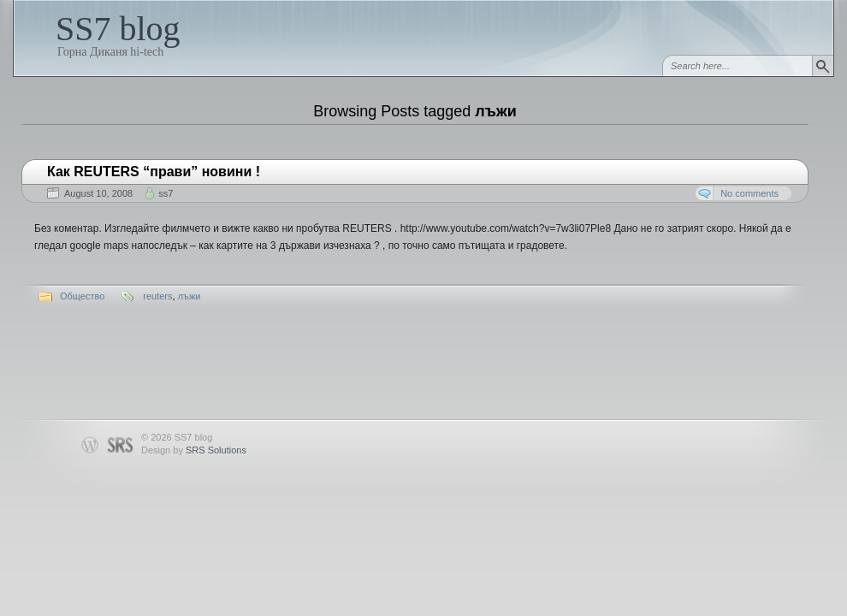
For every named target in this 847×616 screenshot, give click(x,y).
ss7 (166, 193)
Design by (194, 450)
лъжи (190, 296)
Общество (82, 296)
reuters (157, 296)
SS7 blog (118, 29)
